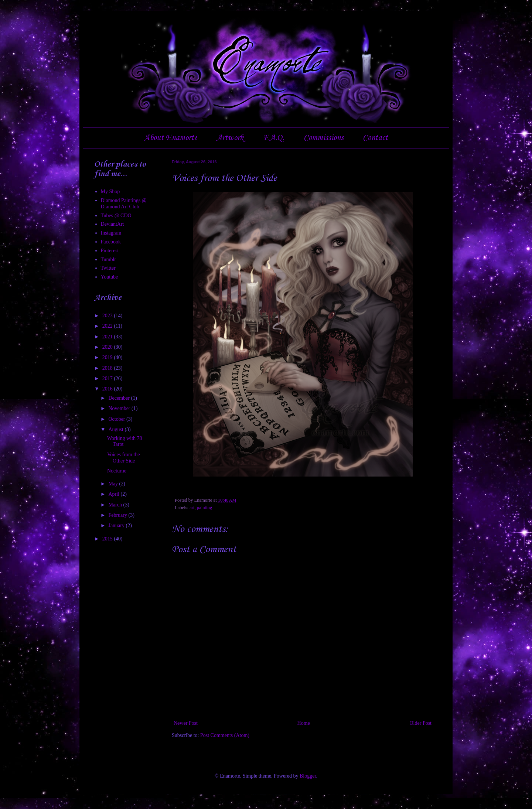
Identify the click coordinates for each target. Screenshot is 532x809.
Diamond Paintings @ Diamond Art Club (124, 204)
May (114, 484)
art (192, 508)
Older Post (421, 723)
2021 (108, 337)
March (116, 505)
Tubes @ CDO (116, 216)
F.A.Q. (273, 138)
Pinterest (110, 251)
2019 (108, 357)
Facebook (111, 242)
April (114, 494)
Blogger (308, 776)
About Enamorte (170, 138)
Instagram (111, 233)
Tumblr (109, 260)
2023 (108, 316)
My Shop (110, 192)
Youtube (110, 277)
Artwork (230, 138)
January (117, 525)
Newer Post (186, 723)
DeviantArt (112, 224)
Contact (375, 138)
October (117, 419)
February (118, 515)
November (120, 408)
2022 (108, 326)
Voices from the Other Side (123, 458)
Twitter (108, 268)
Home (304, 723)
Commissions (324, 138)
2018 (108, 368)
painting (204, 508)
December (120, 398)
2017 (108, 378)
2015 (108, 539)
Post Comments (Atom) (225, 735)
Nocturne (117, 471)
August (116, 429)
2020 (108, 347)
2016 (108, 389)
